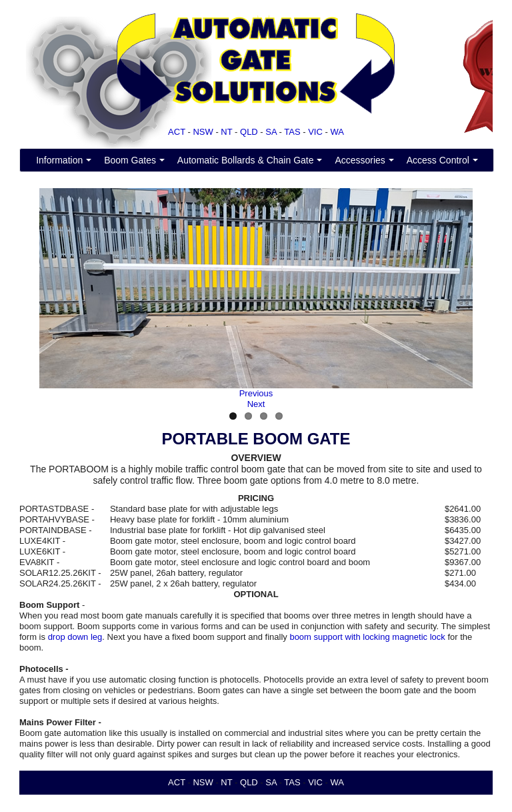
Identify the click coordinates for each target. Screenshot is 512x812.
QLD (249, 132)
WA (337, 132)
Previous (256, 393)
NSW (203, 132)
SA (271, 132)
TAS (292, 132)
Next (256, 404)
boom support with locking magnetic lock (367, 637)
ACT (177, 132)
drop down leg (75, 637)
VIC (315, 132)
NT (226, 132)
